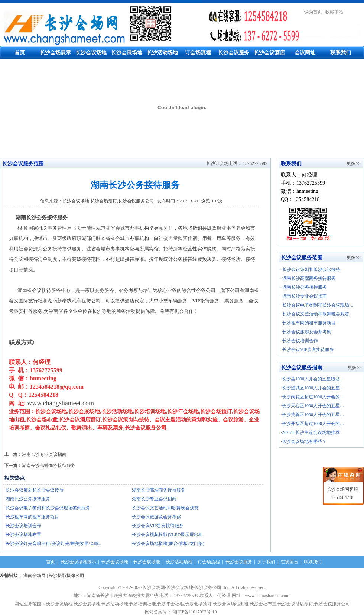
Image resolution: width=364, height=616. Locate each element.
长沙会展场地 (127, 53)
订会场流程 (198, 53)
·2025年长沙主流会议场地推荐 (310, 432)
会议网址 (305, 53)
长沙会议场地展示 (78, 562)
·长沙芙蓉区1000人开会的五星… (313, 415)
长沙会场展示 (55, 53)
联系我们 (341, 53)
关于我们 (266, 562)
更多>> (354, 163)
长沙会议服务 (234, 53)
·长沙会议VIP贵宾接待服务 (308, 350)
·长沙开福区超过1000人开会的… (313, 424)
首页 (20, 53)
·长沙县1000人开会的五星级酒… (313, 379)
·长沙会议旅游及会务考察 (306, 332)
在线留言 (289, 562)
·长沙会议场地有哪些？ (304, 441)
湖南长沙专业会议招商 (44, 454)
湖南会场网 (35, 576)
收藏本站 (334, 12)
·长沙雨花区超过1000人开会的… (313, 397)
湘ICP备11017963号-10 (196, 612)
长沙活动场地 (162, 53)
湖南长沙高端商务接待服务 (49, 466)
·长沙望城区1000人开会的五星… (313, 388)
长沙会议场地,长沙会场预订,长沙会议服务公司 (108, 201)
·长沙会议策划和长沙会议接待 (311, 269)
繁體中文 (355, 12)
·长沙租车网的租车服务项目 (308, 323)
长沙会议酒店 (269, 53)
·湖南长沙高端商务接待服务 (308, 278)
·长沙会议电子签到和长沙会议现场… (317, 305)
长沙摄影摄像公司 (66, 576)
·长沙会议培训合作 (300, 341)
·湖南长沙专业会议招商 (304, 296)
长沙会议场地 (91, 53)
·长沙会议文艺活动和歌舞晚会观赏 (315, 314)
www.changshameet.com (61, 403)
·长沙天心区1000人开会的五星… (313, 406)
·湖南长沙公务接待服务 (304, 287)
